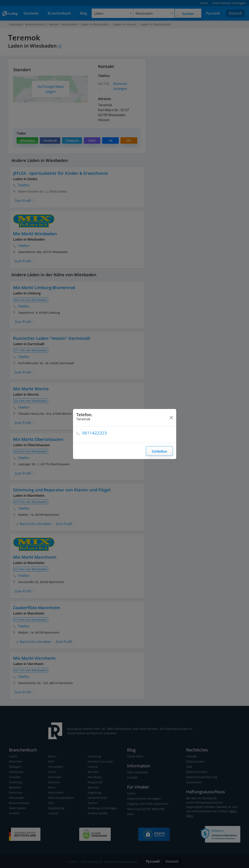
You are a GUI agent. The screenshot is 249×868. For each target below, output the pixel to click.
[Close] (171, 418)
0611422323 (95, 433)
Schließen (159, 451)
